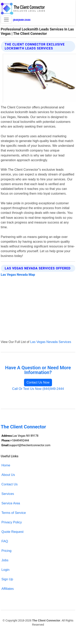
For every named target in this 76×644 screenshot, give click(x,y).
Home (6, 465)
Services (8, 494)
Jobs (5, 560)
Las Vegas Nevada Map (18, 275)
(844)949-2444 (22, 20)
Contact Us (10, 484)
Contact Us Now (38, 382)
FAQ (5, 541)
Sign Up (7, 579)
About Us (8, 475)
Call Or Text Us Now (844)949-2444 (38, 389)
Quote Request (12, 532)
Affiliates (8, 589)
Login (5, 570)
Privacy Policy (12, 522)
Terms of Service (14, 513)
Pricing (6, 551)
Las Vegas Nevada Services (51, 342)
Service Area (11, 503)
